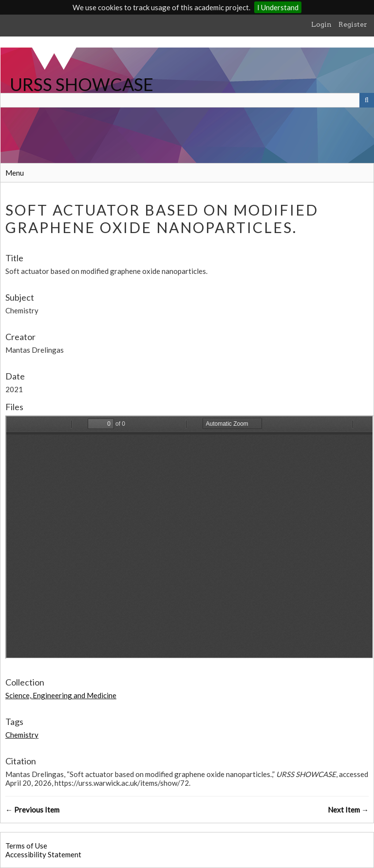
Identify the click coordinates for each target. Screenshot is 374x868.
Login (321, 24)
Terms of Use (26, 846)
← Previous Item (32, 810)
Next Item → (348, 810)
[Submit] (367, 100)
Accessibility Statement (43, 854)
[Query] (187, 100)
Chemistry (22, 735)
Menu (15, 173)
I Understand (278, 7)
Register (353, 24)
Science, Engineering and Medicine (61, 695)
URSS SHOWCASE (82, 84)
